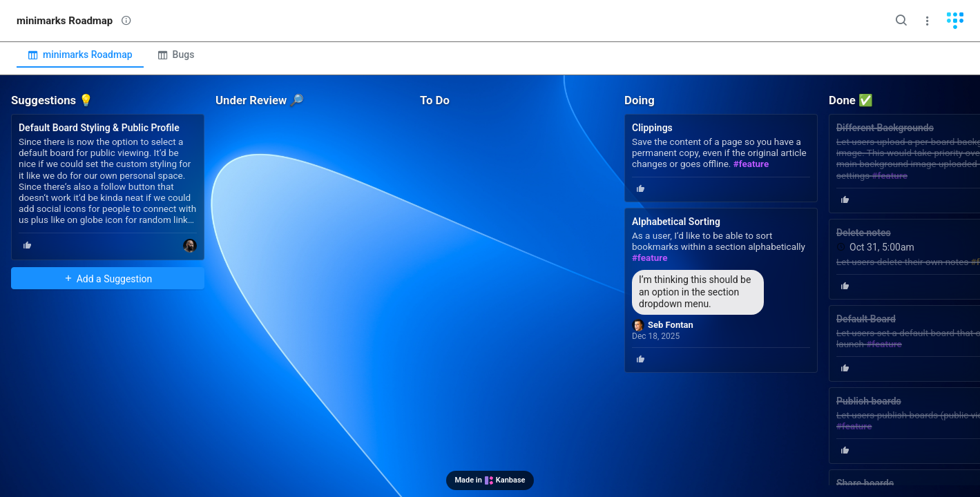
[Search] (901, 21)
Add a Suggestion (108, 279)
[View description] (126, 21)
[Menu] (928, 21)
